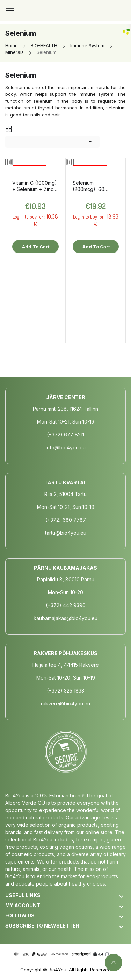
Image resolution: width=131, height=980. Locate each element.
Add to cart (35, 247)
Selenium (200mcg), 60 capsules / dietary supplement (93, 186)
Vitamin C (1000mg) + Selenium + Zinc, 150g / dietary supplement (35, 186)
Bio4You (57, 970)
